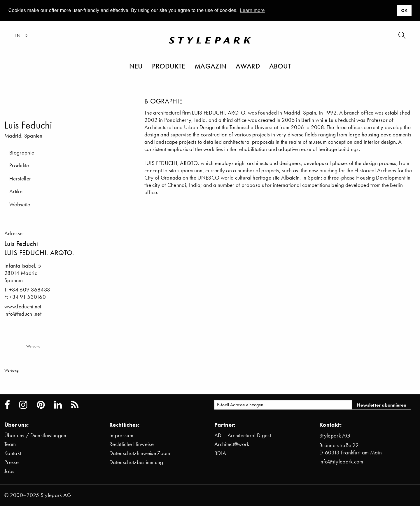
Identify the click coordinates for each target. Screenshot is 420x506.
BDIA (220, 453)
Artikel (16, 191)
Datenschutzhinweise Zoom (140, 453)
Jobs (9, 471)
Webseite (20, 204)
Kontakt (13, 453)
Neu (136, 66)
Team (10, 444)
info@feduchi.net (23, 314)
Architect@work (232, 444)
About (280, 66)
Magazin (210, 66)
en (18, 35)
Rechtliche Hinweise (132, 444)
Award (248, 66)
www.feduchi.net (23, 306)
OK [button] (404, 10)
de (27, 35)
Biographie (22, 153)
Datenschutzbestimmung (136, 462)
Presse (12, 462)
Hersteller (20, 179)
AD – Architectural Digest (243, 435)
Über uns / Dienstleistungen (35, 435)
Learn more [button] (252, 10)
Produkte (169, 66)
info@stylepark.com (341, 462)
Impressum (121, 435)
